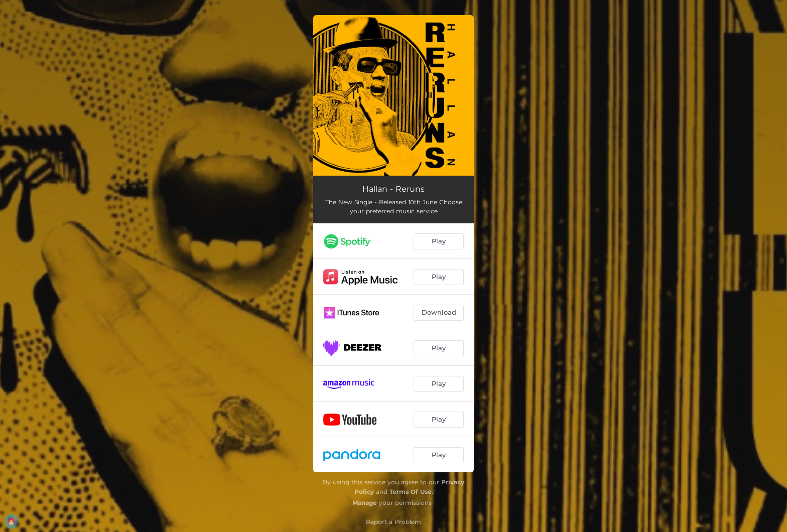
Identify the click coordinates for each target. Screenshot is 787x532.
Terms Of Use (411, 492)
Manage (365, 503)
